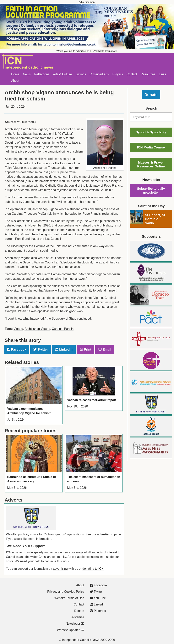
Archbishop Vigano (37, 329)
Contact (132, 74)
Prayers (118, 74)
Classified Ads (99, 74)
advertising (105, 534)
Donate (151, 95)
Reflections (42, 74)
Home (15, 74)
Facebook (17, 349)
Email (105, 349)
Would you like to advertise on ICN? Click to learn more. (87, 51)
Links (163, 74)
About (15, 81)
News (27, 74)
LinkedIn (64, 349)
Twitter (41, 349)
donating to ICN (93, 569)
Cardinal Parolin (63, 329)
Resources (148, 74)
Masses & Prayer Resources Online (151, 164)
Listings (81, 74)
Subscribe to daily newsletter (151, 191)
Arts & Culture (62, 74)
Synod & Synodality (151, 132)
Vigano (18, 329)
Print (85, 349)
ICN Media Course (151, 147)
